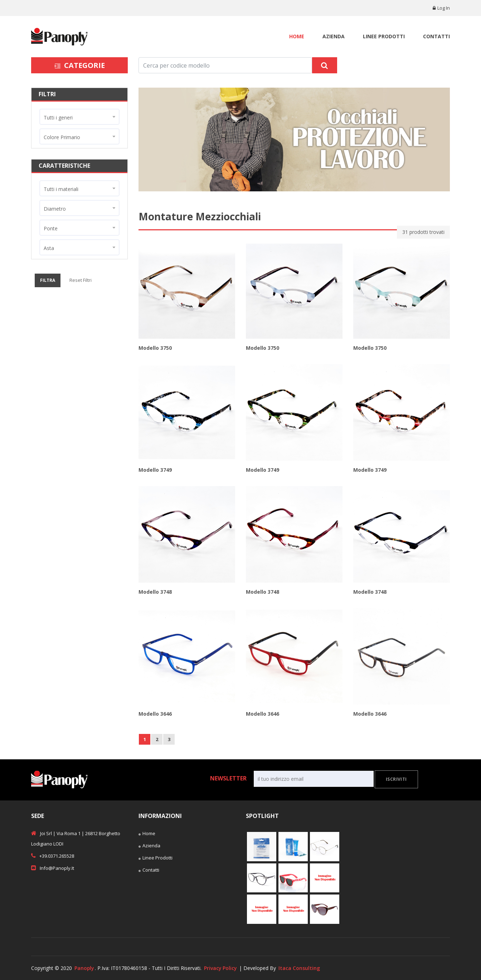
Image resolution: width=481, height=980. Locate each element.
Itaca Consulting (301, 968)
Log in (441, 8)
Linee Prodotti (384, 36)
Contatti (436, 36)
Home (297, 36)
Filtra (48, 280)
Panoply (84, 968)
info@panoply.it (53, 868)
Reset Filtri (81, 280)
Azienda (334, 36)
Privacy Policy (221, 968)
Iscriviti (396, 779)
